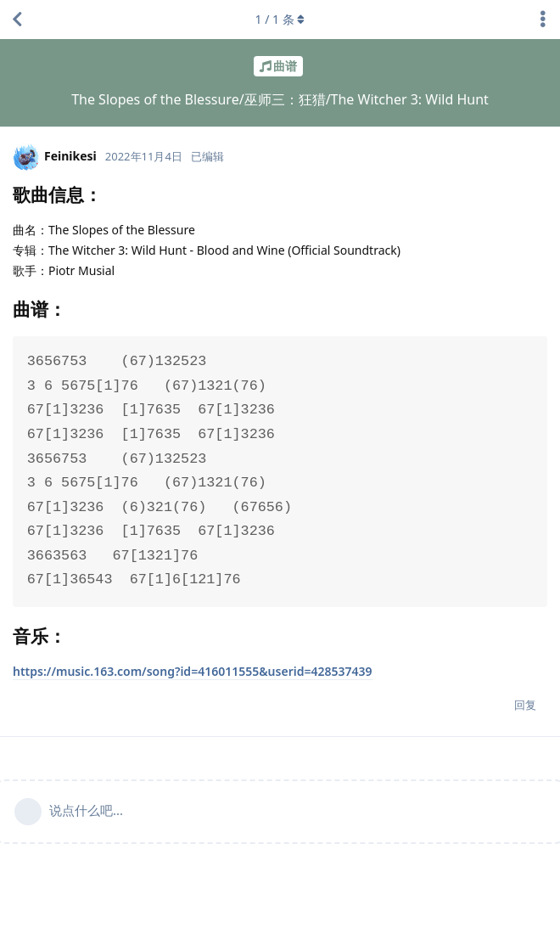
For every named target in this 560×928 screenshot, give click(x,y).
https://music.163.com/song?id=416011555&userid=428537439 (193, 671)
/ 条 (280, 19)
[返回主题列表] (17, 20)
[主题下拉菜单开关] (543, 20)
